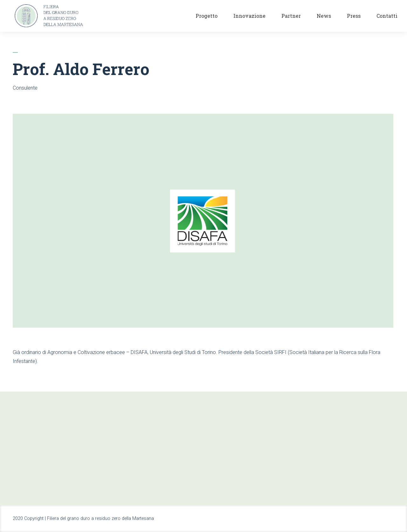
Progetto (207, 16)
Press (354, 16)
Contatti (387, 16)
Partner (291, 16)
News (324, 16)
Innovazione (249, 16)
